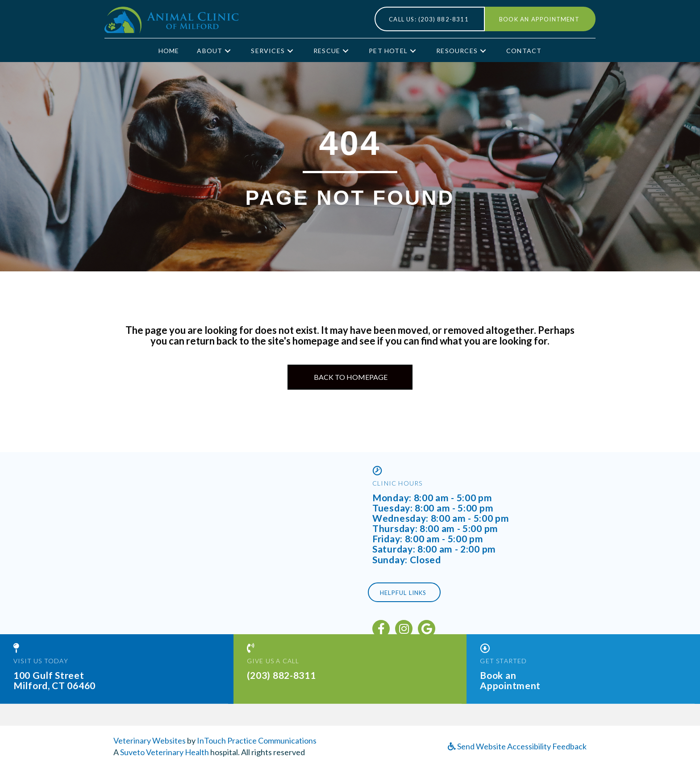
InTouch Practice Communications (257, 740)
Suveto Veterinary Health (165, 752)
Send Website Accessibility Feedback (517, 746)
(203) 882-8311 (281, 668)
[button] (228, 51)
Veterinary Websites (150, 740)
